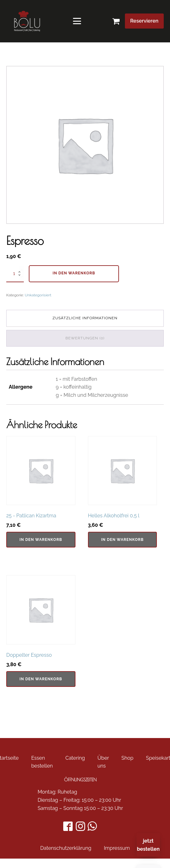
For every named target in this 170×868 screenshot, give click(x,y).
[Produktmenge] (15, 274)
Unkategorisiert (38, 295)
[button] (118, 21)
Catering (75, 758)
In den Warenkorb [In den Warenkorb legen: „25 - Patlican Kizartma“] (41, 540)
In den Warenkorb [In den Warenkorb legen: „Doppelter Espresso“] (41, 679)
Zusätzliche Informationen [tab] (85, 318)
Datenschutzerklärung (66, 848)
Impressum (117, 848)
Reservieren (144, 21)
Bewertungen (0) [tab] (85, 338)
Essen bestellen (42, 762)
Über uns (103, 762)
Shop (127, 758)
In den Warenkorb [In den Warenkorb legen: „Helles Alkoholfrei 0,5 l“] (122, 540)
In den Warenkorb (74, 273)
